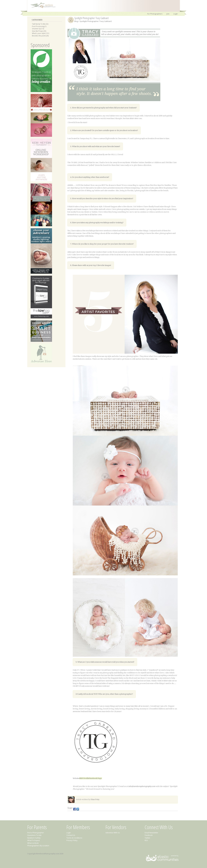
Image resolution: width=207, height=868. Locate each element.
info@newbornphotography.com (142, 786)
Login (176, 14)
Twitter (147, 838)
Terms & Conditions (74, 838)
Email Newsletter (151, 833)
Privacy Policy (72, 840)
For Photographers (155, 14)
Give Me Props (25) (39, 31)
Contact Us (71, 835)
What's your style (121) (41, 33)
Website (76, 778)
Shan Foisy (95, 799)
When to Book (33, 843)
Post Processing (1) (39, 26)
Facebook (149, 835)
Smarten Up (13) (38, 29)
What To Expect (33, 840)
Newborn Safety (34, 838)
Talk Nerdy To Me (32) (40, 24)
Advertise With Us (113, 833)
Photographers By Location (38, 846)
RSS (146, 840)
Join (168, 14)
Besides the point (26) (40, 36)
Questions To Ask (34, 835)
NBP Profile (84, 778)
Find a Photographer (36, 833)
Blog (76, 21)
